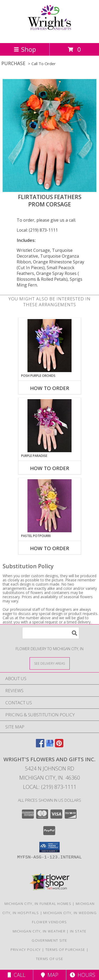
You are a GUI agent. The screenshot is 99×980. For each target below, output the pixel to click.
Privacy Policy (26, 950)
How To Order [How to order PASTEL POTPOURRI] (50, 548)
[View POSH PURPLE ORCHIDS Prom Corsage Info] (49, 346)
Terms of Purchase (65, 950)
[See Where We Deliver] (50, 663)
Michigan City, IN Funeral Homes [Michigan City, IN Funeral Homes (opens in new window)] (38, 904)
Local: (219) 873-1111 (37, 230)
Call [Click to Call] (16, 975)
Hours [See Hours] (82, 975)
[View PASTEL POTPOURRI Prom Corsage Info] (49, 506)
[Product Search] (51, 633)
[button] (49, 847)
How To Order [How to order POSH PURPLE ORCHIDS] (50, 388)
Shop (25, 49)
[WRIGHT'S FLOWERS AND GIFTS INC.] (49, 35)
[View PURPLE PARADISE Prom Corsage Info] (49, 426)
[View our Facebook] (40, 746)
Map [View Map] (50, 975)
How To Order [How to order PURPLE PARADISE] (50, 468)
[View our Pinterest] (59, 746)
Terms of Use (50, 959)
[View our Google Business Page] (50, 746)
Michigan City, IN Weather (39, 931)
